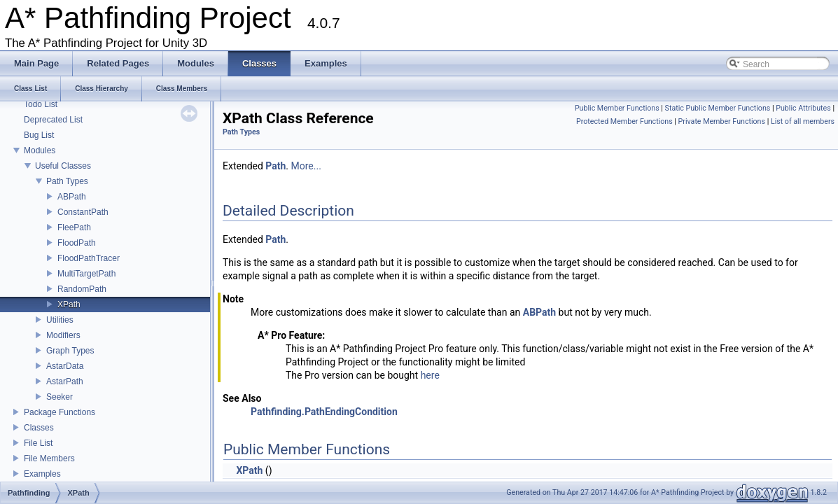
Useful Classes (63, 166)
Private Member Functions (722, 121)
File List (38, 443)
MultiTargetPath (86, 274)
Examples (42, 474)
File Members (49, 458)
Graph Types (70, 351)
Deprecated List (53, 120)
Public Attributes (803, 108)
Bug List (39, 135)
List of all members (803, 121)
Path (275, 166)
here (430, 375)
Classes (39, 428)
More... (306, 166)
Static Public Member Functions (718, 108)
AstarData (65, 366)
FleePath (74, 227)
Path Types (67, 181)
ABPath (72, 197)
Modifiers (63, 335)
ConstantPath (83, 212)
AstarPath (65, 381)
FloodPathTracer (89, 258)
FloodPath (77, 243)
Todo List (41, 104)
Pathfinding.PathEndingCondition (324, 412)
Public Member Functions (617, 108)
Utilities (60, 320)
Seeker (60, 397)
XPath (69, 304)
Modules (40, 150)
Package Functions (60, 412)
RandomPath (82, 289)
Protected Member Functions (624, 121)
